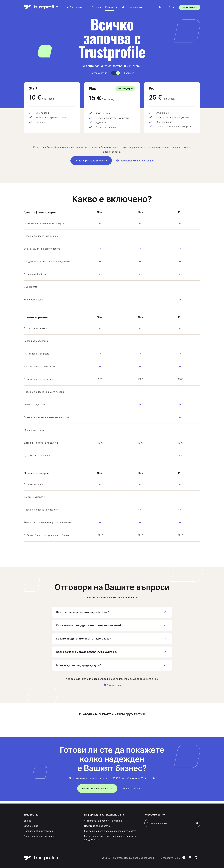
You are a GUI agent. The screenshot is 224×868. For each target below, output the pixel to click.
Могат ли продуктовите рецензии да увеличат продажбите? (111, 838)
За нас (27, 821)
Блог (162, 7)
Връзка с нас (112, 687)
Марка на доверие (132, 7)
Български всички (172, 823)
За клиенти (75, 7)
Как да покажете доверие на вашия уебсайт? (110, 831)
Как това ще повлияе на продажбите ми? (112, 612)
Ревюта (111, 7)
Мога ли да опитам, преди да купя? (112, 667)
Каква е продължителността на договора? (112, 640)
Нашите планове (133, 791)
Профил (96, 7)
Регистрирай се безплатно (97, 791)
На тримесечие (98, 73)
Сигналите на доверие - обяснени (103, 821)
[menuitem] (75, 7)
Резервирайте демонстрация (135, 161)
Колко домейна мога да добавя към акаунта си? (112, 654)
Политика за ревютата (97, 826)
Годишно (129, 73)
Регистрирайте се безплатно (91, 161)
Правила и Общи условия (38, 831)
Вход (172, 7)
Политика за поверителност (40, 836)
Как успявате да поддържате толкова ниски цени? (112, 626)
